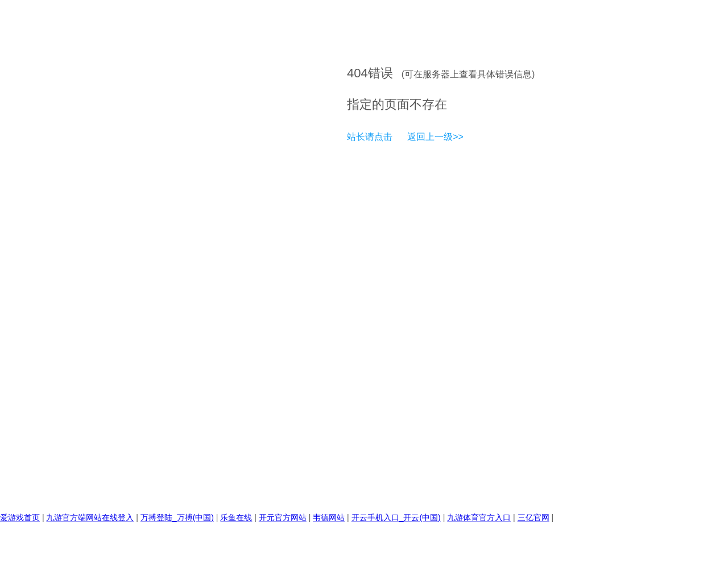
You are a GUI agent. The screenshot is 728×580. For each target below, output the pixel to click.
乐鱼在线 (236, 517)
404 (357, 73)
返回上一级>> (435, 137)
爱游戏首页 (20, 517)
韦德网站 (329, 517)
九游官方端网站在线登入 (90, 517)
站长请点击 (370, 137)
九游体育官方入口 (479, 517)
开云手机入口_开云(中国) (396, 517)
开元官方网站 (283, 517)
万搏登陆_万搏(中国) (177, 517)
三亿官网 (533, 517)
